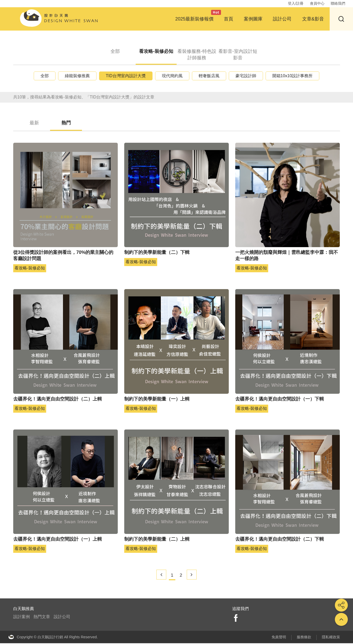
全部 (115, 51)
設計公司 (282, 19)
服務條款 (304, 638)
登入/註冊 (296, 3)
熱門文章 (42, 618)
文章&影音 (313, 19)
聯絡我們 (338, 3)
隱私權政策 (331, 638)
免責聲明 (279, 638)
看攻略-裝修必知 (156, 51)
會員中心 (317, 3)
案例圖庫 (253, 19)
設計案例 (22, 618)
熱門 (72, 123)
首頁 (229, 19)
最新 (36, 123)
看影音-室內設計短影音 (238, 55)
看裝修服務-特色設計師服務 (197, 55)
